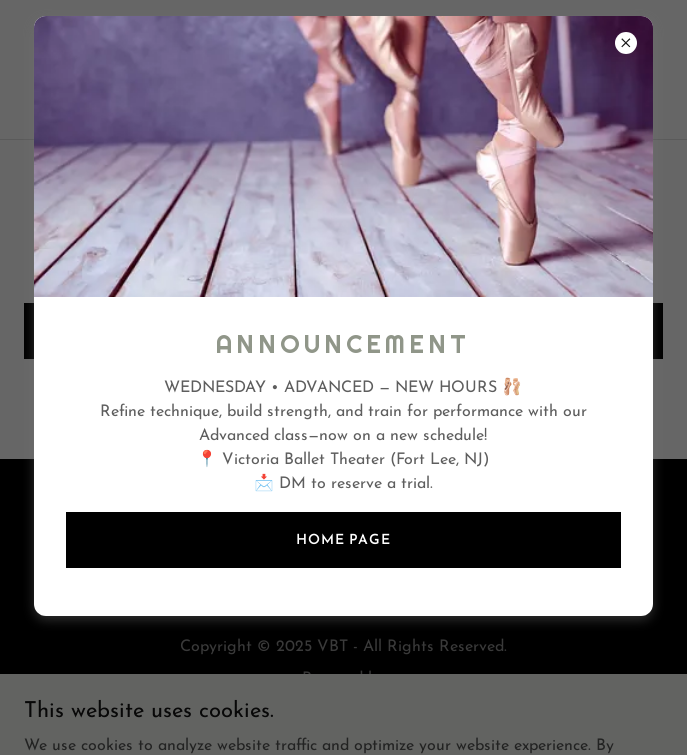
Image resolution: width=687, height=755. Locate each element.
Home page (343, 540)
